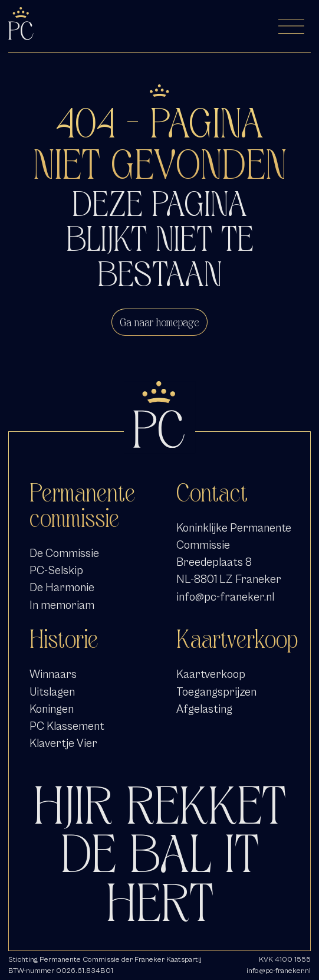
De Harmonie (62, 587)
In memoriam (62, 605)
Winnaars (53, 674)
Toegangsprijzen (216, 692)
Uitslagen (52, 692)
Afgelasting (204, 709)
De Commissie (64, 553)
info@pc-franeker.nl (225, 597)
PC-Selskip (56, 570)
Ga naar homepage (159, 322)
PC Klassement (67, 726)
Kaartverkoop (211, 674)
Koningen (52, 709)
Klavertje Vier (63, 743)
